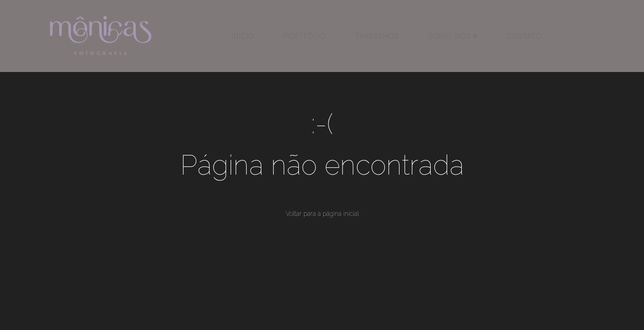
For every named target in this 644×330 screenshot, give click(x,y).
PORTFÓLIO (304, 36)
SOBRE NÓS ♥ (453, 36)
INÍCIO (243, 36)
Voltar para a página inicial (322, 214)
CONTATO (524, 36)
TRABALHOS (377, 36)
